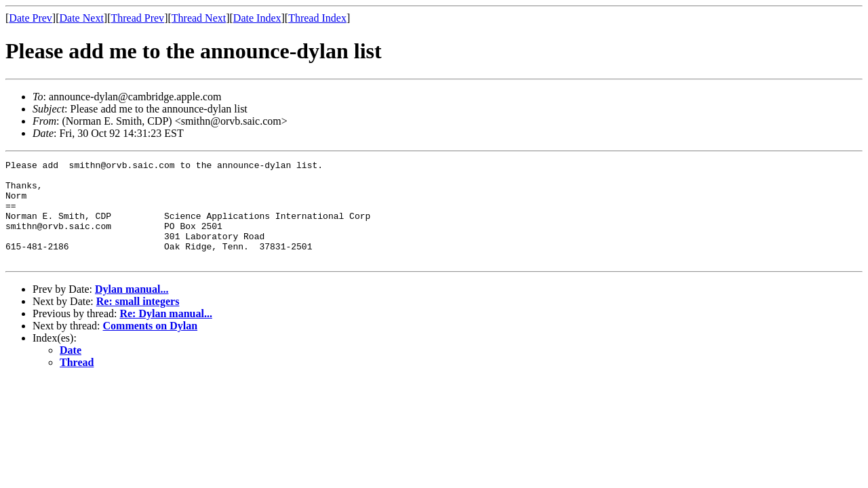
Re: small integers (138, 322)
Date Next (82, 18)
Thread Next (199, 18)
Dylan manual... (132, 309)
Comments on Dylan (151, 346)
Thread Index (317, 18)
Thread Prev (137, 18)
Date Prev (31, 18)
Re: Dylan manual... (165, 334)
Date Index (257, 18)
